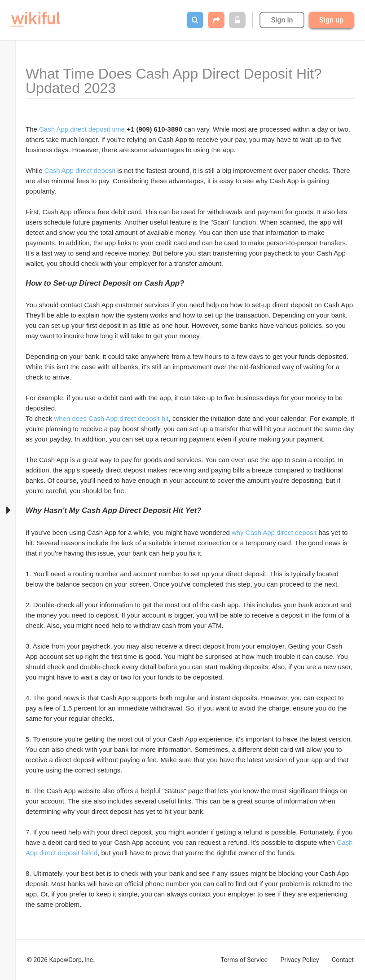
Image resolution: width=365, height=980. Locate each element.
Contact (343, 960)
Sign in (282, 20)
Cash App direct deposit (80, 170)
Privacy (299, 960)
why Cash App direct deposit (274, 532)
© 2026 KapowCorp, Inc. (61, 960)
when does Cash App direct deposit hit (111, 418)
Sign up (331, 20)
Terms (244, 960)
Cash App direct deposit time (82, 129)
